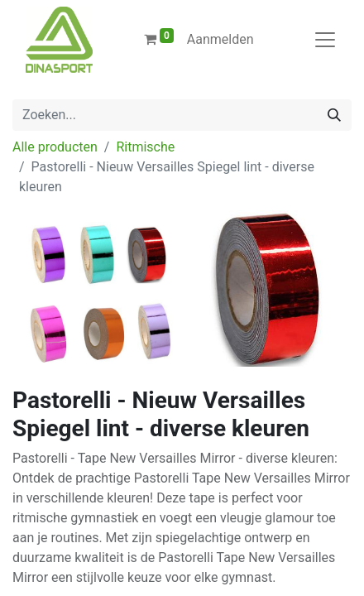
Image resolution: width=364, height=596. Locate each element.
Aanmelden (220, 39)
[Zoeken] (334, 115)
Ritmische (145, 147)
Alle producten (55, 147)
